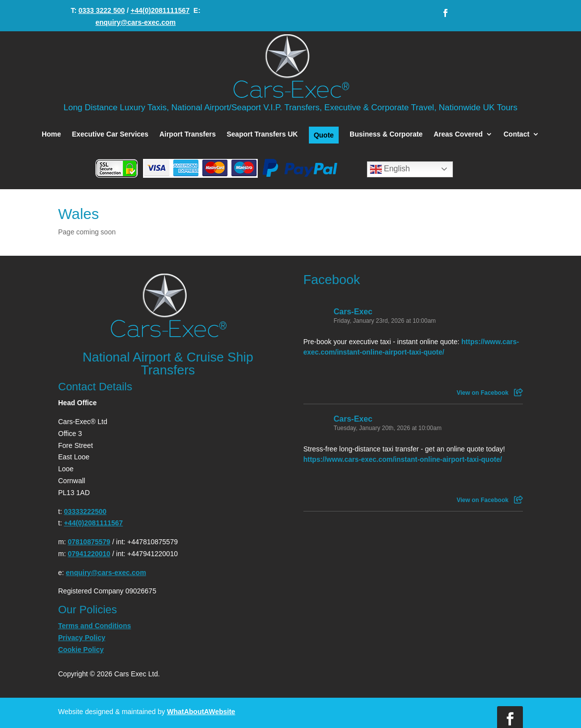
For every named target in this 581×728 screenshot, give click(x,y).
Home (51, 134)
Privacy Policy (82, 638)
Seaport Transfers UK (262, 134)
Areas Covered (458, 134)
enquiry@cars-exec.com (136, 22)
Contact (516, 134)
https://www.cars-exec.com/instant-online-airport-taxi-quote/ (403, 459)
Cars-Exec (353, 312)
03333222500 (85, 511)
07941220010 (89, 554)
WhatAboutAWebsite (201, 712)
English (390, 169)
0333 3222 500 (102, 10)
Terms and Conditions (95, 626)
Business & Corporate (386, 134)
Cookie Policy (81, 650)
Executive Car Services (110, 134)
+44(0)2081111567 (160, 10)
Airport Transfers (188, 134)
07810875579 (89, 542)
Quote (324, 135)
